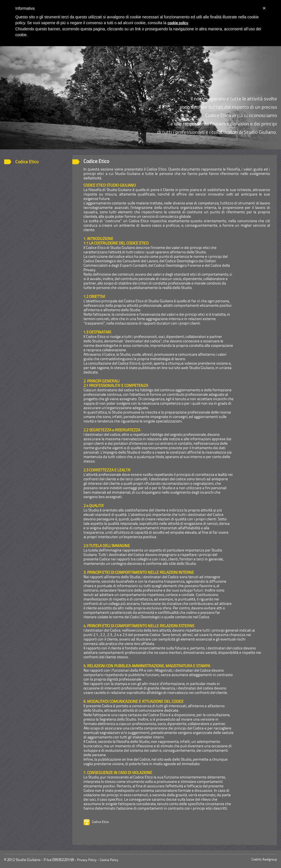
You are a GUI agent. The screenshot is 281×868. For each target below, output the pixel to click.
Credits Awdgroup (264, 860)
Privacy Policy (87, 860)
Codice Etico (27, 162)
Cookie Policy (109, 860)
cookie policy (178, 23)
